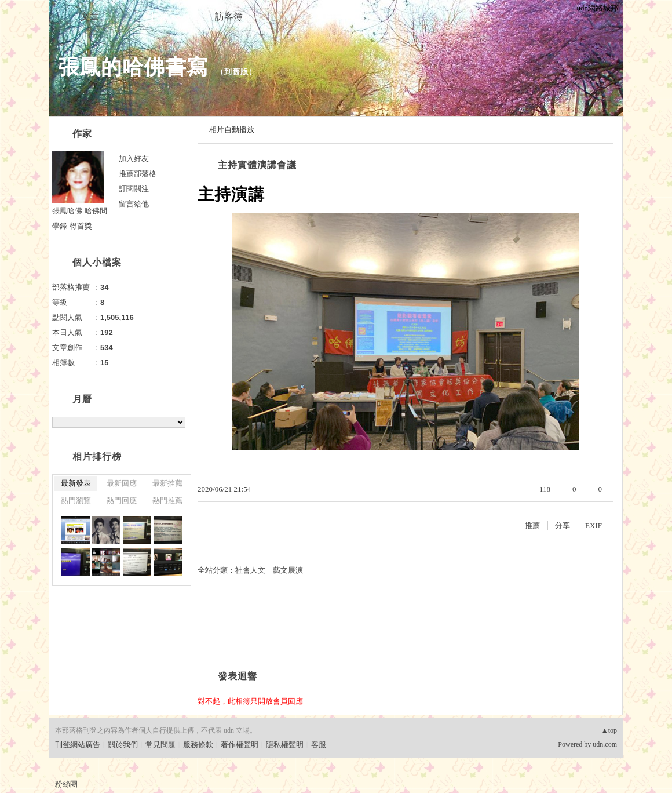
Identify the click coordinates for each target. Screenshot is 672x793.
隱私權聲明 (285, 745)
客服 (319, 745)
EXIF (594, 525)
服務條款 (198, 745)
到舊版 (236, 72)
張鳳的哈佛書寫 (133, 67)
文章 (90, 17)
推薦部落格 (138, 174)
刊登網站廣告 (78, 745)
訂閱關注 (134, 189)
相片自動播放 (232, 130)
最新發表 (76, 483)
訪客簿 (229, 17)
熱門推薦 (167, 501)
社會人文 (250, 570)
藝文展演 (288, 570)
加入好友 (134, 159)
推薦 (532, 525)
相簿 (159, 17)
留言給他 (134, 204)
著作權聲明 (240, 745)
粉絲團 (66, 784)
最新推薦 (167, 483)
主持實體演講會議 (257, 165)
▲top (609, 730)
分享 (563, 525)
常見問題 (160, 745)
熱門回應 (122, 501)
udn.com (605, 744)
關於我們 (123, 745)
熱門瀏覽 (76, 501)
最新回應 (122, 483)
